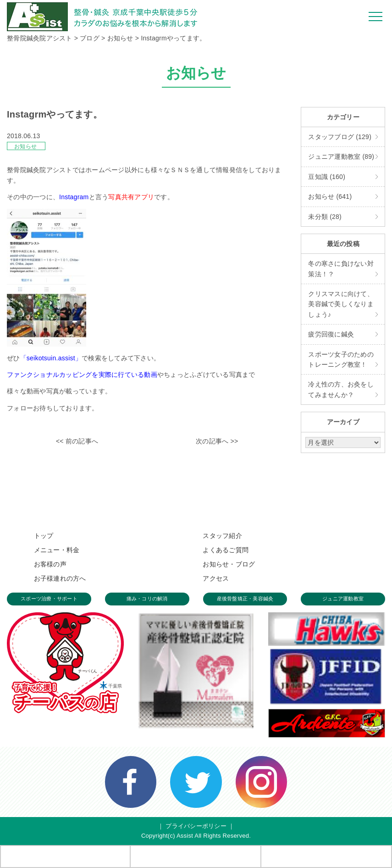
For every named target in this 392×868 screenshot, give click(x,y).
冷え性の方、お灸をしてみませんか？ (341, 389)
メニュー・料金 (57, 550)
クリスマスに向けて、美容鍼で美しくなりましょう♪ (341, 304)
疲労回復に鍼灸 (331, 334)
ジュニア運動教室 (343, 599)
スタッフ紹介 (222, 536)
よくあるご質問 (226, 550)
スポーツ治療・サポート (49, 599)
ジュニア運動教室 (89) (341, 157)
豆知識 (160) (327, 177)
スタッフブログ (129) (340, 137)
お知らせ (25, 146)
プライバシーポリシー (196, 826)
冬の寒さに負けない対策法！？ (341, 269)
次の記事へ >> (217, 441)
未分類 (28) (325, 217)
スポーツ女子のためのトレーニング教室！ (341, 359)
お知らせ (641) (330, 196)
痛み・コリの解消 (147, 599)
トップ (44, 536)
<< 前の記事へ (77, 441)
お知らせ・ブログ (229, 564)
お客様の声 (50, 564)
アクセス (216, 578)
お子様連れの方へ (60, 578)
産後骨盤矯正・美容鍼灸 (245, 599)
